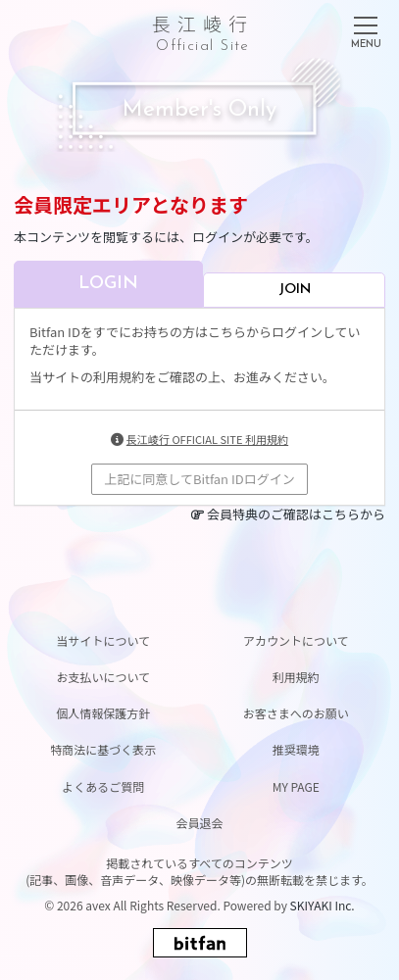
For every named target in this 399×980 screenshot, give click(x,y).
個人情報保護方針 (103, 713)
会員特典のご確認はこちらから (296, 514)
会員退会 (199, 823)
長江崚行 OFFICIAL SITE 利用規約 (207, 439)
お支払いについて (103, 677)
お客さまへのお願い (296, 713)
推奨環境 (296, 749)
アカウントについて (296, 640)
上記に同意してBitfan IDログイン (199, 479)
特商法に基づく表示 (103, 749)
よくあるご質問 (103, 786)
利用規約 (296, 677)
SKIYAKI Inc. (323, 905)
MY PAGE (296, 786)
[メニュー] (366, 28)
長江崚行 (203, 30)
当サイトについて (103, 640)
